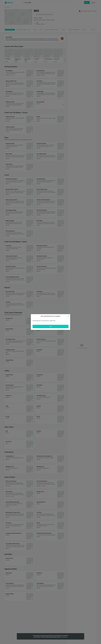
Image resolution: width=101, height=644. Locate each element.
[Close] (68, 316)
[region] (50, 636)
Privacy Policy (64, 637)
